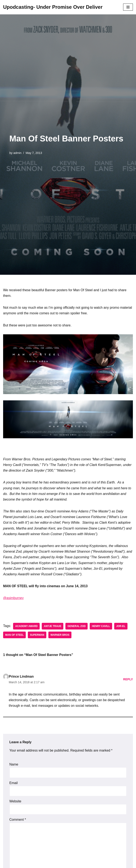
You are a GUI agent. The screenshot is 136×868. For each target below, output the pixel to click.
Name (14, 764)
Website (15, 801)
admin (17, 153)
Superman (37, 635)
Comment (18, 820)
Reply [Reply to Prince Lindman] (128, 679)
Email (13, 783)
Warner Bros (60, 635)
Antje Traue (53, 626)
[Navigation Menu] (128, 7)
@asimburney (13, 598)
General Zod (77, 626)
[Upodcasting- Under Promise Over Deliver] (53, 7)
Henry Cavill (101, 626)
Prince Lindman (21, 676)
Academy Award (26, 626)
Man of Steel (14, 635)
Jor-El (121, 626)
